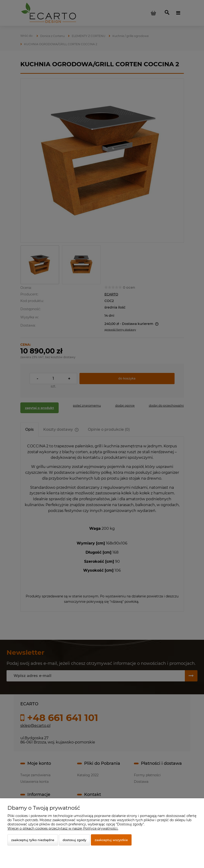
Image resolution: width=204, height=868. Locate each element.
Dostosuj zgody (74, 840)
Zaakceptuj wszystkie (111, 840)
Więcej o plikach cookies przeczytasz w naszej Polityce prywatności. (63, 828)
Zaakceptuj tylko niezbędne (33, 840)
